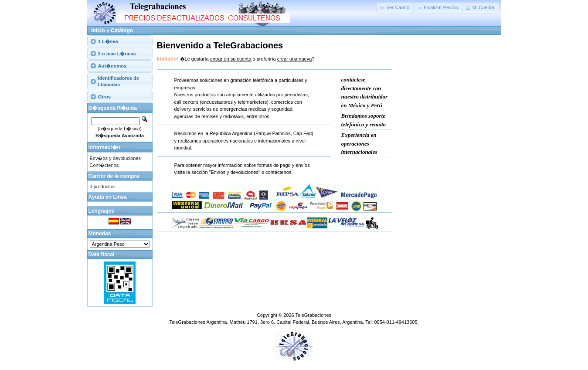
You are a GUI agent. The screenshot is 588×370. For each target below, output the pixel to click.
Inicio (98, 31)
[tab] (120, 41)
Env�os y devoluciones (115, 158)
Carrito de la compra (114, 176)
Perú (377, 105)
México (357, 105)
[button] (396, 8)
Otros (104, 97)
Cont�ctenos (104, 165)
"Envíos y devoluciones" (235, 172)
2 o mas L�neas (117, 54)
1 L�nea (108, 41)
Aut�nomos (112, 66)
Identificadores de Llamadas (119, 81)
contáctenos (278, 172)
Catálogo (122, 31)
